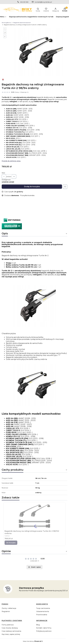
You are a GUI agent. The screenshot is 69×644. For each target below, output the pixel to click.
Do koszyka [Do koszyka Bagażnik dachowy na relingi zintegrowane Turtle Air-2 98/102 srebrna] (11, 543)
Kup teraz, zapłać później (11, 634)
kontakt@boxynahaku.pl (43, 2)
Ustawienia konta (43, 611)
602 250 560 (24, 2)
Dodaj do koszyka (32, 187)
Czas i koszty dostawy (10, 628)
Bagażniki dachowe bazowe (22, 23)
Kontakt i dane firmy (44, 628)
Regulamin (6, 611)
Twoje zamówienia (43, 608)
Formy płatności (8, 625)
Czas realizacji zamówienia (11, 631)
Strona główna (6, 23)
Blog (38, 625)
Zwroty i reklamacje (9, 608)
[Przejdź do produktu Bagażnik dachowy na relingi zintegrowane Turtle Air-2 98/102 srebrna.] (34, 516)
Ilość (3, 173)
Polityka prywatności (44, 631)
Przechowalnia (42, 615)
